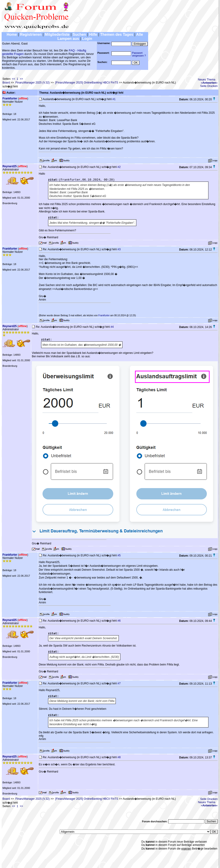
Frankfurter (10, 98)
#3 (119, 249)
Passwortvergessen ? (139, 54)
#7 (119, 683)
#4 (112, 327)
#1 (114, 99)
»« (209, 83)
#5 (119, 555)
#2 (119, 167)
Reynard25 (10, 166)
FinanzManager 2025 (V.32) (33, 83)
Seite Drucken (209, 86)
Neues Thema (207, 80)
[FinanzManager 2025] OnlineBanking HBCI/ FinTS (87, 83)
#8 (119, 757)
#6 (119, 621)
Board (6, 83)
